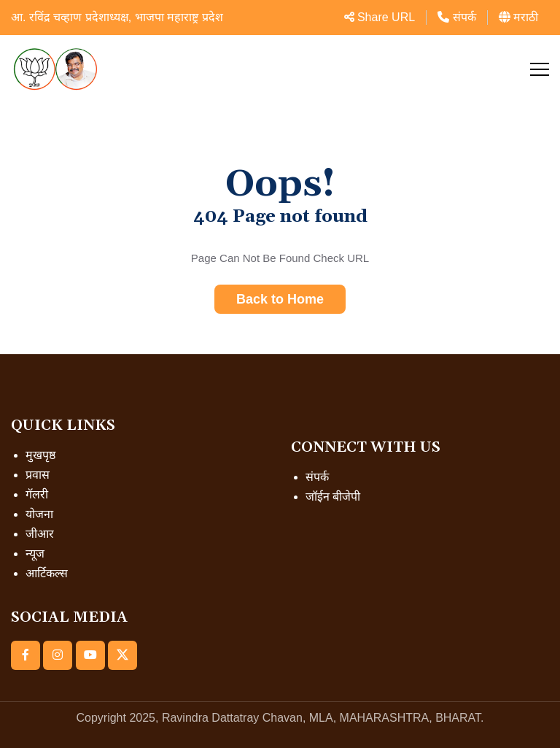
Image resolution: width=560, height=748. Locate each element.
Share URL (380, 17)
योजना (39, 514)
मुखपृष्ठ (40, 455)
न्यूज (35, 554)
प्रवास (38, 475)
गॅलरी (37, 494)
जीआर (40, 534)
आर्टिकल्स (47, 573)
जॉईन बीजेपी (333, 497)
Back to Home (280, 299)
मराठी (518, 17)
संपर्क (456, 17)
